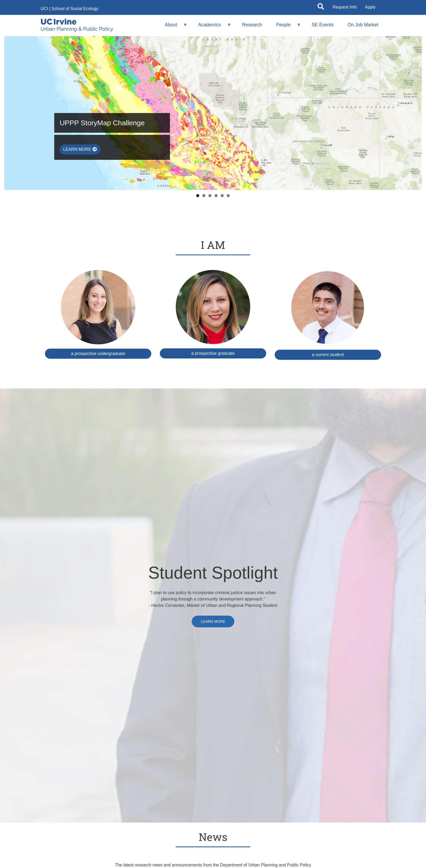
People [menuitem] (285, 27)
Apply (370, 7)
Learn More (80, 149)
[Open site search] (321, 7)
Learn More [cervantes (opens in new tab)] (213, 621)
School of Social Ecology (75, 9)
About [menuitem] (173, 27)
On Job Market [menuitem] (363, 25)
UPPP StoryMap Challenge (102, 123)
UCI (44, 9)
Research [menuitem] (252, 25)
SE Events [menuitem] (323, 25)
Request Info (345, 7)
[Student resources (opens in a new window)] (328, 315)
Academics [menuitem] (211, 27)
